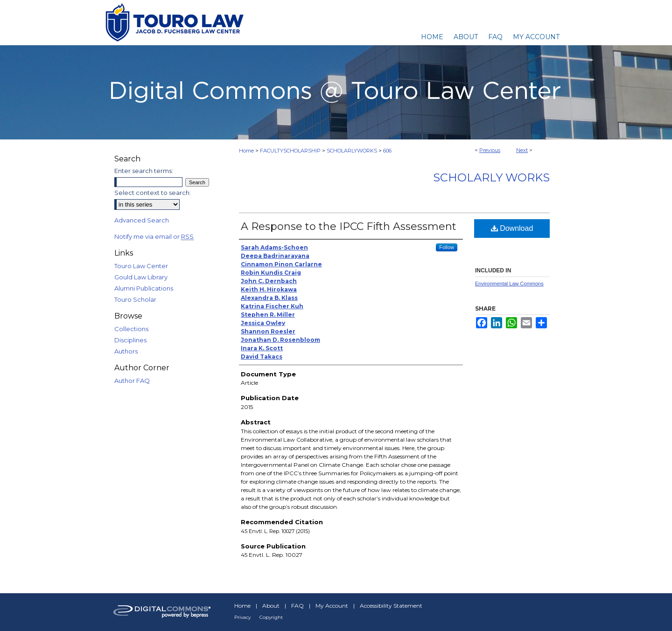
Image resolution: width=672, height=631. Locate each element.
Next (522, 150)
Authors (126, 351)
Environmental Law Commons (509, 284)
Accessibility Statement (391, 606)
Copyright (271, 617)
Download (512, 228)
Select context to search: (153, 193)
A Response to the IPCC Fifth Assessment (349, 226)
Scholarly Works (491, 177)
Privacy (242, 617)
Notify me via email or (154, 236)
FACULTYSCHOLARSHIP (290, 151)
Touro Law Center (141, 266)
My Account (332, 606)
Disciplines (130, 340)
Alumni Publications (144, 288)
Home (246, 151)
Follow (447, 247)
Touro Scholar (135, 299)
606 (387, 151)
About (271, 606)
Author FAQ (132, 381)
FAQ (297, 606)
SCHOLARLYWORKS (352, 151)
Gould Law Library (141, 277)
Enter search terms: (144, 171)
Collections (131, 329)
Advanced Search (142, 220)
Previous (490, 150)
